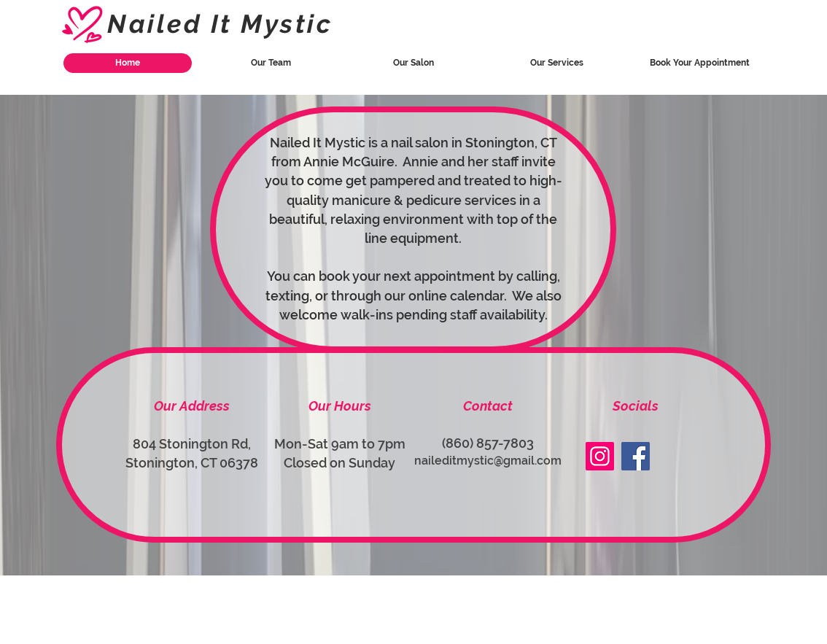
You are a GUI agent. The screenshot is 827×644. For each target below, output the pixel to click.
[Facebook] (636, 456)
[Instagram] (600, 456)
